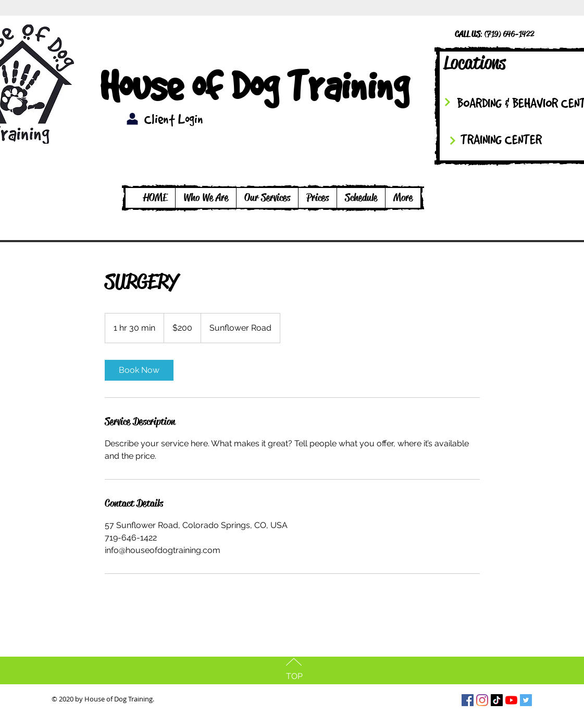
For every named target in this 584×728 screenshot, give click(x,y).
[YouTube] (511, 700)
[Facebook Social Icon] (468, 700)
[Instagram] (482, 700)
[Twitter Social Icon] (526, 700)
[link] (139, 370)
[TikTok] (497, 700)
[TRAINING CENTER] (513, 139)
